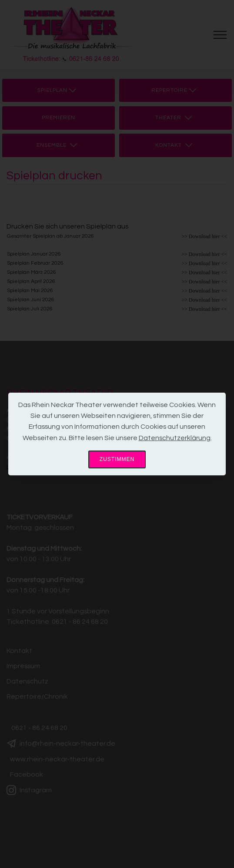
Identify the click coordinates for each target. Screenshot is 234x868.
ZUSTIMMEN (117, 459)
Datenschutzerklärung (175, 438)
